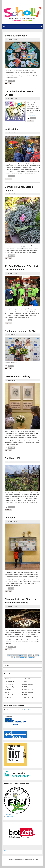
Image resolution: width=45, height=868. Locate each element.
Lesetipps (10, 518)
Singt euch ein (12, 647)
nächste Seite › (23, 657)
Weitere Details (28, 710)
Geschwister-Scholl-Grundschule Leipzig (27, 860)
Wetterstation (12, 129)
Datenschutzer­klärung (9, 851)
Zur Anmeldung (9, 817)
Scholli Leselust (31, 115)
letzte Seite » (31, 657)
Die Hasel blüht (13, 458)
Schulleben (11, 81)
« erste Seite (11, 655)
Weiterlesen (8, 83)
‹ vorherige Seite (20, 655)
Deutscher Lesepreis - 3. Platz (21, 331)
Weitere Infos (9, 815)
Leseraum (33, 118)
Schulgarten (12, 176)
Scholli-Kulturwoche (16, 36)
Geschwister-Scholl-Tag (18, 376)
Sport (10, 320)
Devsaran (26, 862)
